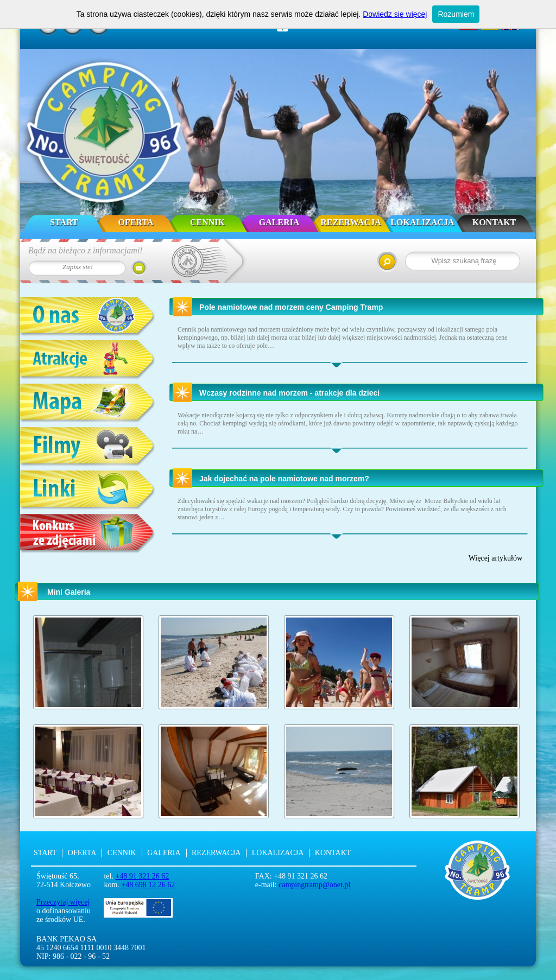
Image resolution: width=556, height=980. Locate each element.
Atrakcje (88, 361)
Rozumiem (456, 14)
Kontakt (494, 222)
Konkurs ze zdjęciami (88, 534)
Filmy (88, 447)
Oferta (136, 222)
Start (64, 222)
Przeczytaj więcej (63, 902)
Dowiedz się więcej (395, 14)
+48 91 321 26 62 (142, 876)
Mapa (88, 404)
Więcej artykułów (495, 558)
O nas (88, 317)
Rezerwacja (350, 222)
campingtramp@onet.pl (314, 885)
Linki (88, 491)
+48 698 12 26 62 (148, 885)
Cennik (207, 222)
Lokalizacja (422, 222)
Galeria (279, 222)
